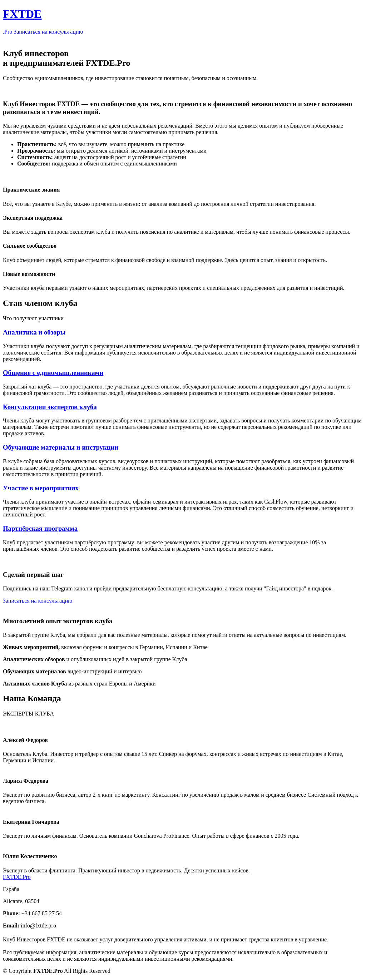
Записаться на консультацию (48, 32)
